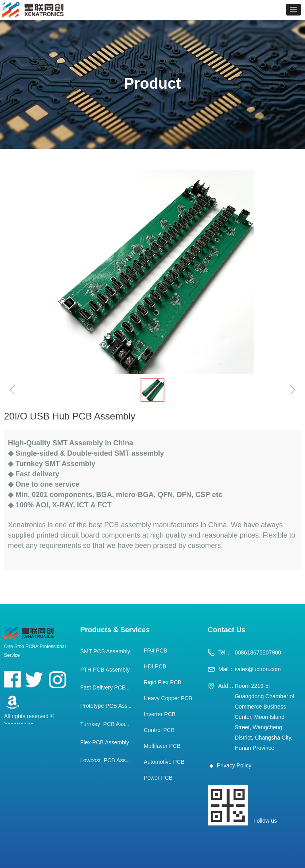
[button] (293, 10)
